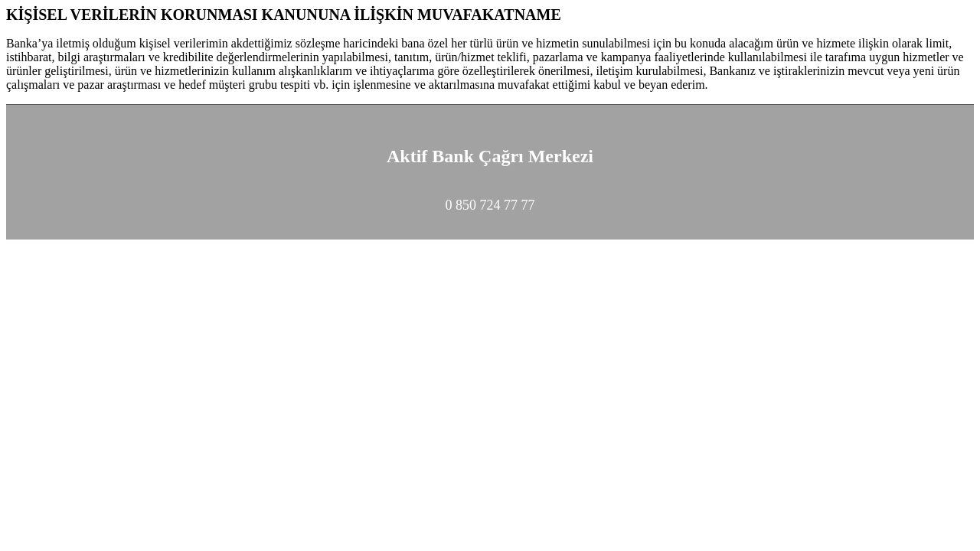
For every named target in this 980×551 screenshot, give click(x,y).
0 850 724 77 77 (490, 205)
